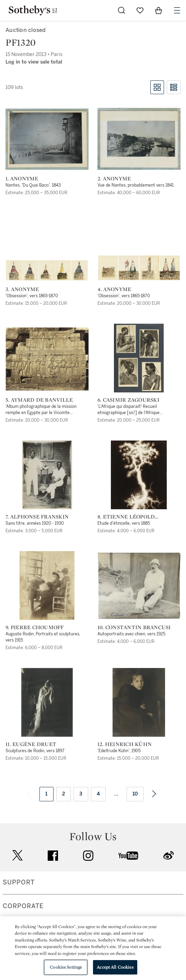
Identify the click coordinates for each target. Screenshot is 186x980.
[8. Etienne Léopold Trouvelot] (139, 475)
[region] (93, 948)
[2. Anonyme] (139, 139)
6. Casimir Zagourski (128, 400)
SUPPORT (19, 882)
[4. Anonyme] (139, 268)
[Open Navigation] (177, 10)
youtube (128, 856)
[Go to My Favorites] (140, 10)
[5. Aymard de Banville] (47, 359)
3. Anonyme (22, 289)
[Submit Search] (121, 10)
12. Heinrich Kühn (125, 744)
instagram (88, 856)
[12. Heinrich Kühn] (139, 702)
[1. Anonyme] (47, 139)
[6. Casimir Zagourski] (139, 358)
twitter (18, 855)
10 (135, 794)
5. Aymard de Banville (39, 400)
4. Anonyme (114, 289)
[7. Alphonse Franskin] (47, 475)
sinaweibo (168, 855)
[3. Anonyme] (47, 270)
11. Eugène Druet (31, 744)
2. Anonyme (114, 179)
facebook (53, 856)
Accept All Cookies (115, 967)
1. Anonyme (22, 179)
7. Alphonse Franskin (37, 517)
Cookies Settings (66, 967)
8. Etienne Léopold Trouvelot (126, 517)
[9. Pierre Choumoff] (47, 586)
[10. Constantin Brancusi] (139, 586)
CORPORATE (23, 906)
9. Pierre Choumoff (35, 627)
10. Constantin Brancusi (134, 627)
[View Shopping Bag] (159, 10)
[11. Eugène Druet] (47, 702)
